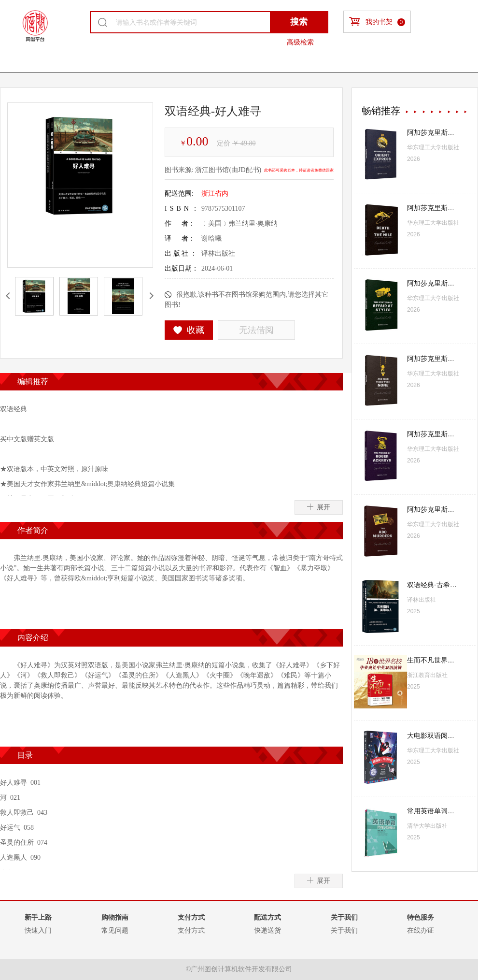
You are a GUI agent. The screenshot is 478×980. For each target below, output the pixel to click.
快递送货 (267, 930)
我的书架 (377, 22)
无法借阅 (256, 330)
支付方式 (191, 930)
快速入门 (38, 930)
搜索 (299, 22)
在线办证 (421, 930)
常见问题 (115, 930)
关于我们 (344, 930)
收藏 (189, 330)
